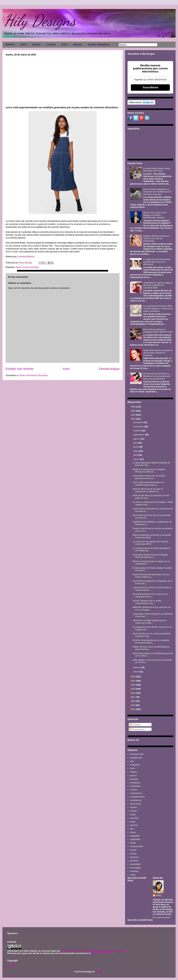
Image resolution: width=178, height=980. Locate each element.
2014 (133, 709)
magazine (135, 836)
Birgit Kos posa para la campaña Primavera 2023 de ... (149, 471)
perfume (134, 861)
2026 (133, 407)
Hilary (159, 895)
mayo (136, 451)
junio (136, 447)
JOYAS (64, 45)
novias (133, 854)
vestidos (134, 871)
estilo (133, 815)
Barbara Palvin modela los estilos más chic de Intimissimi (156, 238)
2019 (133, 689)
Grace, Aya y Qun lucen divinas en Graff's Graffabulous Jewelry (155, 215)
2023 (133, 419)
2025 (133, 411)
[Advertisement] (63, 80)
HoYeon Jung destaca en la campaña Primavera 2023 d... (151, 641)
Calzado (134, 779)
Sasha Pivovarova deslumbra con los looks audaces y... (151, 576)
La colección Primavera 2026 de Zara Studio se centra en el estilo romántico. (158, 308)
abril (136, 455)
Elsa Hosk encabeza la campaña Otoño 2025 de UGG (158, 331)
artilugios (135, 765)
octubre (137, 431)
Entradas (135, 725)
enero (136, 672)
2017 (133, 697)
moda (25, 267)
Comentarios (137, 729)
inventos (134, 818)
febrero (137, 667)
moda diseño (136, 846)
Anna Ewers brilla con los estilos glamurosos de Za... (149, 477)
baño (133, 768)
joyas (133, 822)
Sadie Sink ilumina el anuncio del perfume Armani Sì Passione (158, 353)
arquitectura (136, 758)
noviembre (139, 427)
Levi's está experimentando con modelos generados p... (148, 484)
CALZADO (51, 45)
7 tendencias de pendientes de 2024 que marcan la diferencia (157, 262)
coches (134, 790)
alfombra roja (137, 754)
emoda (133, 811)
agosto (137, 439)
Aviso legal (12, 964)
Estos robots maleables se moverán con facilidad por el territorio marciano (157, 192)
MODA (23, 45)
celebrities (135, 786)
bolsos (133, 776)
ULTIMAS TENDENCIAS (99, 45)
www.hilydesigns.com (102, 953)
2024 (133, 415)
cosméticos (136, 800)
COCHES (36, 45)
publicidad (135, 864)
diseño (18, 267)
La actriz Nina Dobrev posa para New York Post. (157, 170)
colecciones (136, 793)
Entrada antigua (109, 369)
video (133, 875)
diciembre (138, 422)
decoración (136, 804)
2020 (133, 685)
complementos (137, 797)
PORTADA (10, 45)
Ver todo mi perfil (161, 917)
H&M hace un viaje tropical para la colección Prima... (150, 622)
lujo (132, 829)
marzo (137, 459)
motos (133, 850)
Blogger (99, 972)
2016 (133, 701)
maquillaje (135, 839)
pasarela (134, 857)
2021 (133, 681)
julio (136, 443)
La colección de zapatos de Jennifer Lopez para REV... (150, 543)
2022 (133, 677)
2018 (133, 693)
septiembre (139, 435)
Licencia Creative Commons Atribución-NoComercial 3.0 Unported (93, 951)
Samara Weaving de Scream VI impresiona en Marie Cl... (148, 490)
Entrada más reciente (19, 369)
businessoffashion (26, 257)
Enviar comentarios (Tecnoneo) (33, 375)
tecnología (34, 267)
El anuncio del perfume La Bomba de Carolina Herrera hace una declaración (157, 376)
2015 (133, 705)
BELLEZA (78, 45)
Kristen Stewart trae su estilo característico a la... (147, 602)
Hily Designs (40, 20)
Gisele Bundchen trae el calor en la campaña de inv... (150, 595)
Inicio (66, 369)
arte (132, 761)
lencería (134, 825)
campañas (135, 783)
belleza (133, 772)
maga (133, 832)
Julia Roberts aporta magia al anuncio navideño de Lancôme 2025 (158, 285)
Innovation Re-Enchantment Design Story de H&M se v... (150, 556)
